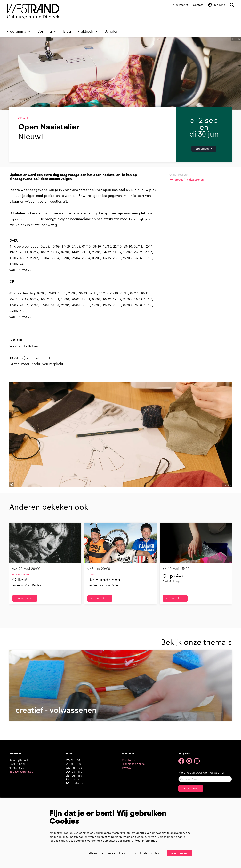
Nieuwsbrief (180, 5)
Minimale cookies (146, 853)
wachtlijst (25, 632)
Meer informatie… (146, 840)
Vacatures (128, 793)
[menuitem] (67, 31)
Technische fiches (133, 797)
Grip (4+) (173, 609)
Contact (198, 5)
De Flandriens (104, 612)
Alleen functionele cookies (102, 853)
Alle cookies (179, 853)
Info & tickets (100, 632)
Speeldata (204, 182)
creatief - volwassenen (187, 213)
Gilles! (20, 612)
